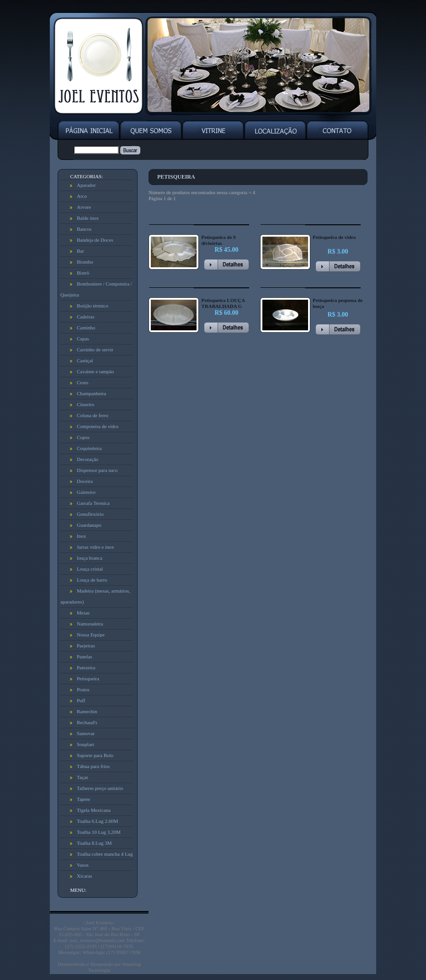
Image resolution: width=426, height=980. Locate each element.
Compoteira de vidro (98, 426)
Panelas (85, 657)
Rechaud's (87, 722)
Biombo (85, 262)
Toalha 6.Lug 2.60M (97, 821)
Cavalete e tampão (95, 371)
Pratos (83, 689)
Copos (83, 437)
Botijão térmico (93, 306)
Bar (80, 251)
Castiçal (85, 360)
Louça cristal (90, 569)
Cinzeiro (85, 404)
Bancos (84, 229)
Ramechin (87, 711)
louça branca (90, 558)
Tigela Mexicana (94, 810)
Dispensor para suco (97, 470)
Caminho (86, 328)
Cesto (83, 382)
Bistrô (83, 273)
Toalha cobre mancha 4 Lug (105, 854)
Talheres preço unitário (100, 788)
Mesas (83, 613)
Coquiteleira (89, 448)
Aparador (86, 185)
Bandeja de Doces (95, 240)
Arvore (84, 207)
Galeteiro (86, 492)
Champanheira (91, 393)
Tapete (83, 799)
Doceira (85, 481)
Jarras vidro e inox (96, 547)
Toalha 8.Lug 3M (94, 843)
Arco (82, 196)
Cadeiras (85, 317)
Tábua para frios (93, 766)
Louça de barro (92, 580)
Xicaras (85, 876)
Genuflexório (90, 514)
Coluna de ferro (93, 415)
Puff (81, 700)
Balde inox (88, 218)
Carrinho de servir (95, 350)
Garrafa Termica (93, 503)
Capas (83, 339)
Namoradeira (90, 624)
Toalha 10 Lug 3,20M (99, 832)
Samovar (86, 733)
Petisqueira (88, 678)
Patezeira (86, 667)
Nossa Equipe (91, 635)
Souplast (85, 744)
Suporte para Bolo (95, 755)
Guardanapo (89, 525)
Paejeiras (86, 646)
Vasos (83, 865)
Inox (81, 536)
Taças (83, 777)
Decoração (88, 459)
